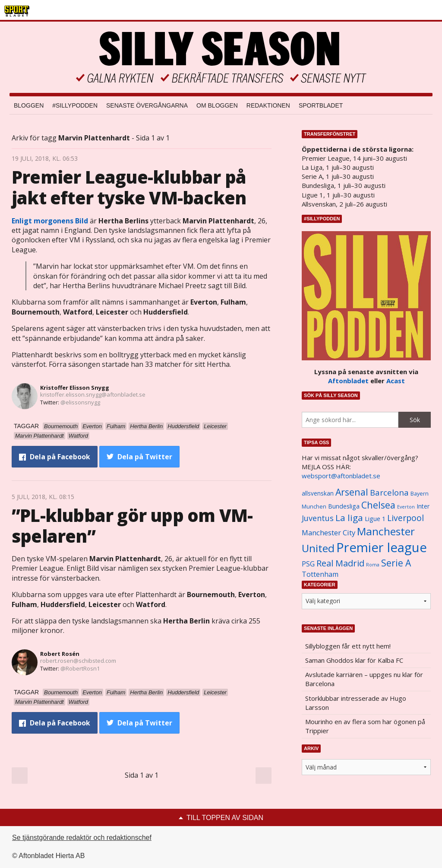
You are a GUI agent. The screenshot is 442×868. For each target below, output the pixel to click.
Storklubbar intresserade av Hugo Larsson (356, 703)
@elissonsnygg (80, 402)
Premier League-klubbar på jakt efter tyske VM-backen (129, 187)
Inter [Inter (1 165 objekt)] (423, 506)
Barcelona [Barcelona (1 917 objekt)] (389, 492)
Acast (396, 381)
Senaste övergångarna (147, 105)
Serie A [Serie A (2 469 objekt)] (396, 563)
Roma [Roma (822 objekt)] (373, 565)
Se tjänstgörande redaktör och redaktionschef (82, 838)
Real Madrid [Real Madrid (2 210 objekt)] (340, 563)
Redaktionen (268, 105)
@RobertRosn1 (80, 668)
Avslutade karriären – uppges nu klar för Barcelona (364, 679)
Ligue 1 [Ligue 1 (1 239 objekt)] (375, 519)
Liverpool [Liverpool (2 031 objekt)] (406, 518)
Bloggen (29, 105)
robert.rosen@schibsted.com (78, 661)
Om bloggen (217, 105)
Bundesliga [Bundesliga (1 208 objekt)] (344, 506)
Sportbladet (321, 105)
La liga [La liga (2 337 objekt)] (349, 518)
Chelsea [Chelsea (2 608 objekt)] (378, 505)
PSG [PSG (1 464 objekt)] (308, 564)
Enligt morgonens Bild (50, 221)
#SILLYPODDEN (75, 105)
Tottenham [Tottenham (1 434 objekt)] (320, 574)
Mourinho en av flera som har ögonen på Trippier (365, 726)
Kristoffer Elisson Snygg (75, 388)
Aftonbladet (348, 381)
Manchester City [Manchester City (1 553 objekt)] (328, 533)
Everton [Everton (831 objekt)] (406, 507)
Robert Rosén (60, 654)
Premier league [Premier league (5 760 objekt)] (382, 547)
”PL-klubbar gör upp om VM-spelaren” (132, 526)
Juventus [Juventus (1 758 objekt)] (318, 518)
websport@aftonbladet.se (341, 476)
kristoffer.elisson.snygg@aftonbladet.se (93, 394)
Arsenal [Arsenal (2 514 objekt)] (352, 492)
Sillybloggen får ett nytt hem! (348, 646)
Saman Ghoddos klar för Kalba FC (354, 660)
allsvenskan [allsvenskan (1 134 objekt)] (318, 493)
